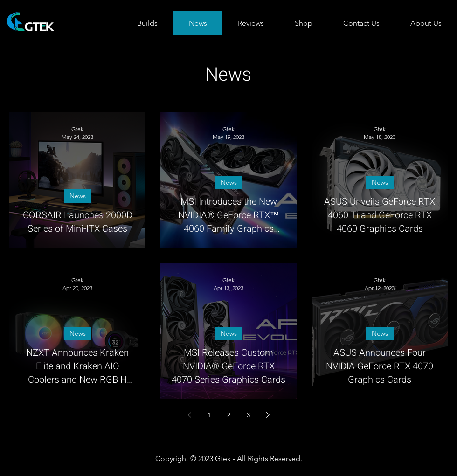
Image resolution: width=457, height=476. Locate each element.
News (78, 196)
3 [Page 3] (248, 415)
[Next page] (268, 415)
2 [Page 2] (229, 415)
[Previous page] (189, 415)
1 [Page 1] (209, 415)
